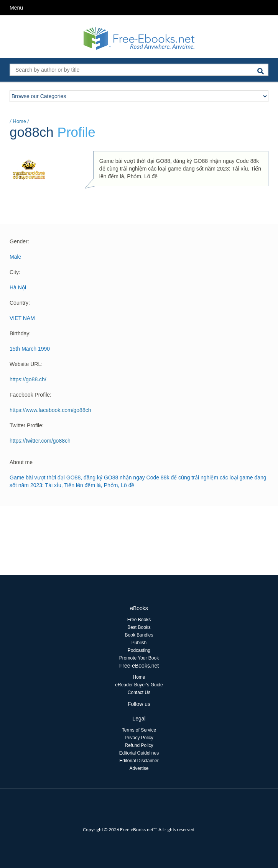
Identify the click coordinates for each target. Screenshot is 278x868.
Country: (20, 303)
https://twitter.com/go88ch (40, 441)
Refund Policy (139, 745)
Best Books (139, 627)
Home (19, 121)
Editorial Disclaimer (139, 761)
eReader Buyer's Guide (139, 685)
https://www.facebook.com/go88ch (50, 410)
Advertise (139, 768)
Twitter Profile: (27, 425)
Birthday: (20, 333)
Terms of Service (139, 730)
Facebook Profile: (30, 395)
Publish (139, 643)
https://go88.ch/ (28, 379)
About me (21, 462)
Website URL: (26, 364)
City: (15, 272)
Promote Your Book (139, 658)
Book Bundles (139, 635)
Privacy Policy (139, 738)
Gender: (19, 241)
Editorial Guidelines (139, 753)
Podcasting (139, 650)
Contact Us (139, 692)
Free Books (139, 620)
